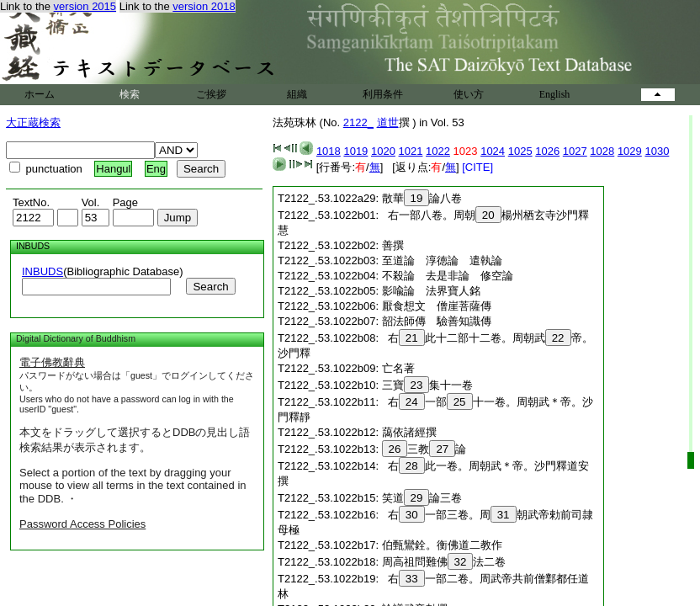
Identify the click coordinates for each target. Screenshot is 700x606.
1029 (630, 151)
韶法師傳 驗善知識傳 (437, 321)
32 (461, 562)
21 (412, 338)
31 (504, 515)
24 (412, 402)
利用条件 (383, 94)
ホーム (40, 94)
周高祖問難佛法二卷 (444, 562)
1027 (575, 151)
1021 (411, 151)
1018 (329, 151)
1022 (438, 151)
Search (210, 287)
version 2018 (204, 6)
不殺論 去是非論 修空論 (448, 276)
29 (417, 498)
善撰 (393, 245)
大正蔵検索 (33, 122)
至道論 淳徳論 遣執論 (442, 260)
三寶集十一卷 (428, 385)
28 (412, 466)
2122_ (358, 122)
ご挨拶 (211, 94)
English (555, 94)
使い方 (469, 94)
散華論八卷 (422, 198)
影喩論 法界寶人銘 (431, 291)
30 (412, 515)
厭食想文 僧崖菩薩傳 (437, 306)
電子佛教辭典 (52, 362)
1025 (520, 151)
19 (417, 198)
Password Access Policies (82, 524)
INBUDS (42, 271)
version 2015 (85, 6)
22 (558, 338)
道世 (388, 122)
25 (460, 402)
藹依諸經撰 (409, 432)
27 (442, 449)
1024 (493, 151)
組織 (297, 94)
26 (395, 449)
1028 (602, 151)
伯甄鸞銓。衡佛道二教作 (442, 545)
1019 (355, 151)
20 (488, 215)
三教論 (424, 449)
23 (417, 385)
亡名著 (398, 368)
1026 (547, 151)
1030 (657, 151)
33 (412, 579)
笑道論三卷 (422, 498)
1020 (383, 151)
